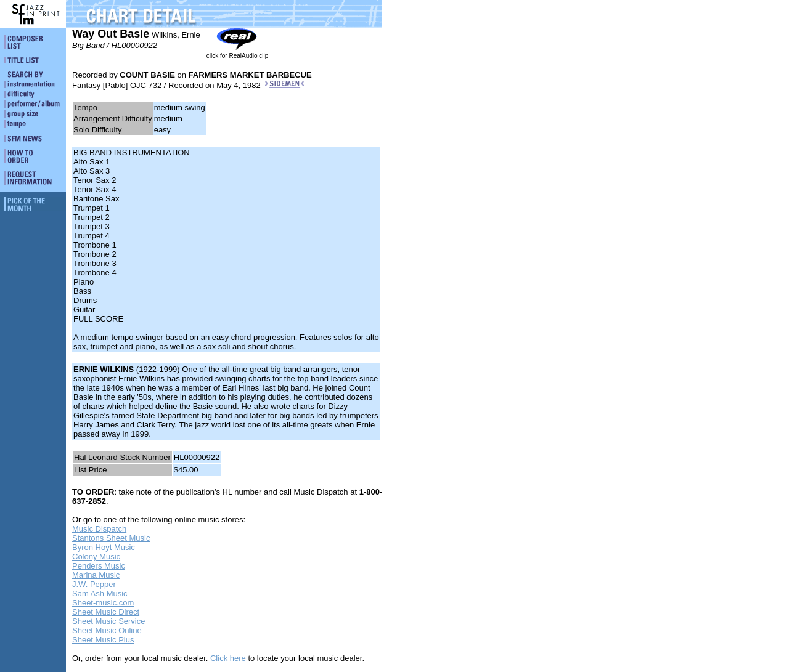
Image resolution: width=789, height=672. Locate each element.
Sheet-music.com (103, 603)
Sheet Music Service (109, 621)
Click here (228, 658)
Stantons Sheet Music (111, 538)
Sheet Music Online (107, 630)
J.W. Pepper (94, 584)
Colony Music (96, 557)
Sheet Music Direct (106, 612)
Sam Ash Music (100, 593)
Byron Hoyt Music (104, 547)
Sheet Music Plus (103, 640)
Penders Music (99, 566)
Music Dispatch (99, 529)
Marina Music (96, 575)
